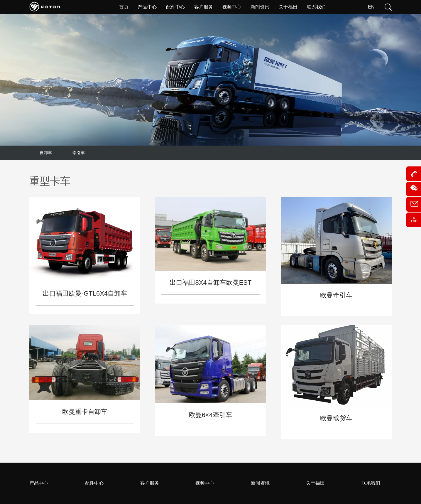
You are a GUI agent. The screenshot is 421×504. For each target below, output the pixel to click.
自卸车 (46, 153)
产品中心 (39, 483)
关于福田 (315, 483)
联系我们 (371, 483)
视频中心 (205, 483)
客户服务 (150, 483)
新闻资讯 (260, 483)
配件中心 (94, 483)
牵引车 (79, 153)
